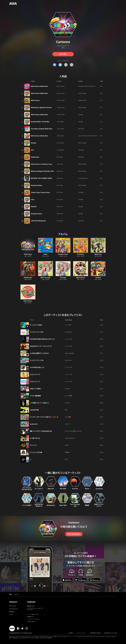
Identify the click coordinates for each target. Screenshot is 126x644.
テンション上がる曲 (36, 452)
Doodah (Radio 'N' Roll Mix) (40, 122)
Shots (45, 254)
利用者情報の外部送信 (95, 633)
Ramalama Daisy (37, 185)
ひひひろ (67, 424)
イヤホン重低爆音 (36, 396)
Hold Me (34, 207)
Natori (87, 489)
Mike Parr (51, 489)
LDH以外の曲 (34, 410)
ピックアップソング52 (37, 332)
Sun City (75, 489)
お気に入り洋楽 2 (36, 389)
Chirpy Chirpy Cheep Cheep (40, 192)
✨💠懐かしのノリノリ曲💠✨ (40, 403)
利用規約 (71, 633)
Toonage (81, 115)
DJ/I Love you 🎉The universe (73, 431)
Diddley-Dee (35, 157)
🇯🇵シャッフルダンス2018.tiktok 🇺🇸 (41, 431)
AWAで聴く (63, 54)
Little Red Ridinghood (38, 221)
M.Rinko (67, 403)
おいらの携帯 (69, 396)
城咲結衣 (67, 452)
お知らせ (12, 612)
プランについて (13, 609)
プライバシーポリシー (81, 633)
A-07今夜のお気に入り (37, 367)
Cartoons (17, 594)
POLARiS (63, 489)
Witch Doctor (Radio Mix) (39, 86)
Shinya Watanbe (70, 353)
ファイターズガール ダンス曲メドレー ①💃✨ (44, 417)
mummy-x (68, 389)
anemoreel (99, 489)
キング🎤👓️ (68, 325)
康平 (66, 410)
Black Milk (63, 505)
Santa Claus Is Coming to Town (41, 164)
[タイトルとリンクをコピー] (66, 65)
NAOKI (67, 445)
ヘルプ (11, 615)
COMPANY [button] (31, 602)
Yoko (33, 200)
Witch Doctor (35, 100)
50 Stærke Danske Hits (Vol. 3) (87, 86)
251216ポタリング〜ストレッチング (41, 346)
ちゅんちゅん (68, 332)
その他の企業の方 (31, 622)
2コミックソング (35, 375)
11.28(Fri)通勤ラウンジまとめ (39, 353)
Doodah (34, 143)
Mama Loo (98, 254)
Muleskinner (51, 505)
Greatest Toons (83, 100)
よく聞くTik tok (35, 438)
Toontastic (81, 150)
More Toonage (82, 93)
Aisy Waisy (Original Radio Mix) (42, 129)
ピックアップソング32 (37, 360)
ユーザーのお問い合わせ (33, 614)
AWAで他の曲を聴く (74, 534)
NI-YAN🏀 (68, 417)
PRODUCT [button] (13, 602)
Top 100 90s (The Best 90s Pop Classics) (90, 136)
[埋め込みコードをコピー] (72, 65)
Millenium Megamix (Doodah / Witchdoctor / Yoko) (48, 171)
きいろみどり (39, 489)
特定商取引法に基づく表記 (110, 633)
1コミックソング (35, 382)
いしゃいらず (68, 339)
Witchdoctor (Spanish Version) (41, 108)
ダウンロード (13, 606)
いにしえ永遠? (27, 505)
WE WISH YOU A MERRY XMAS (41, 178)
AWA (66, 459)
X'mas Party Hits (83, 178)
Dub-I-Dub (81, 129)
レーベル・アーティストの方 (33, 619)
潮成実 (87, 505)
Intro (33, 150)
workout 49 (34, 424)
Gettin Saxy (28, 254)
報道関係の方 (30, 617)
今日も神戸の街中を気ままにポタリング (43, 339)
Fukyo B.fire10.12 (70, 438)
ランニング (33, 445)
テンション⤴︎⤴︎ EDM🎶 (37, 325)
